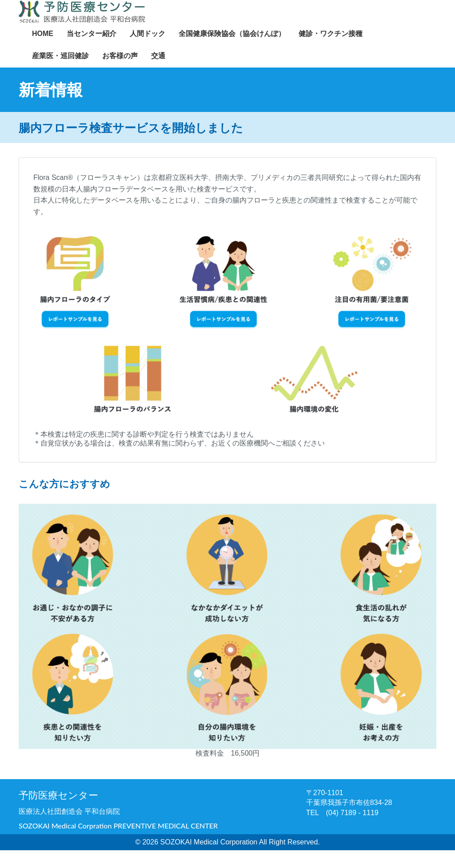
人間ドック (148, 42)
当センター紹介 (92, 42)
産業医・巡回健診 (60, 65)
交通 (158, 65)
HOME (43, 42)
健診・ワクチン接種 (331, 42)
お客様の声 (120, 65)
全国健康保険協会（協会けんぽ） (232, 42)
